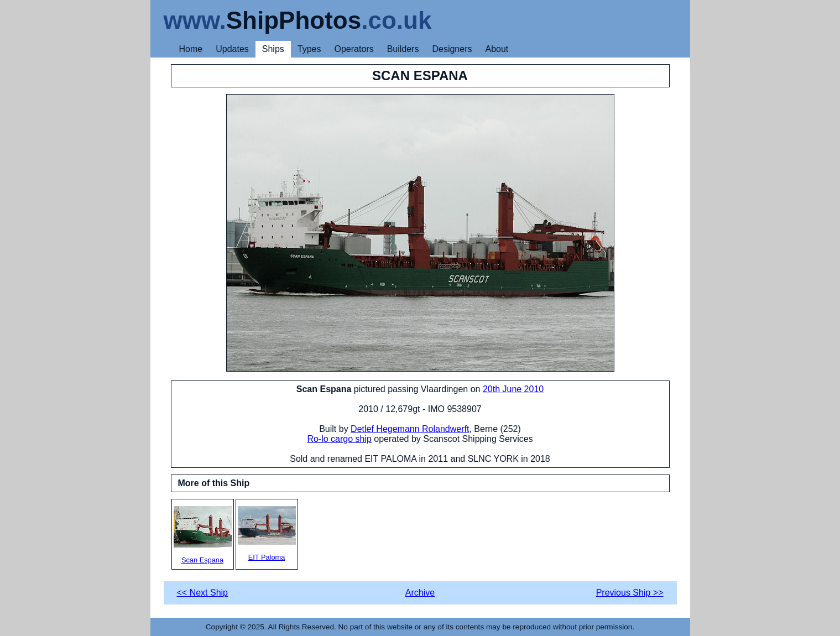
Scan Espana (203, 535)
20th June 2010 (513, 389)
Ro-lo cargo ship (339, 439)
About (497, 49)
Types (309, 49)
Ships (273, 49)
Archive (420, 593)
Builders (403, 49)
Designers (452, 49)
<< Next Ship (203, 593)
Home (191, 49)
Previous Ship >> (630, 593)
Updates (232, 49)
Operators (354, 49)
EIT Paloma (267, 534)
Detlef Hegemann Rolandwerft (410, 429)
